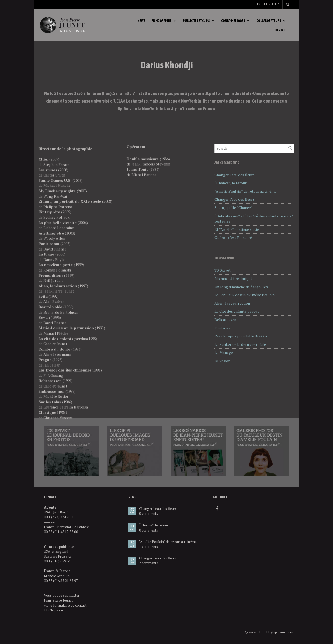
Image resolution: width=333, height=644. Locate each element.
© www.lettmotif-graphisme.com (269, 632)
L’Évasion (222, 361)
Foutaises (223, 328)
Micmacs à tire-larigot (233, 278)
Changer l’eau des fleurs (235, 175)
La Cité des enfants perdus (237, 311)
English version (268, 4)
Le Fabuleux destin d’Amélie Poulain (244, 295)
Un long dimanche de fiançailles (241, 287)
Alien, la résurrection (232, 303)
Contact (280, 30)
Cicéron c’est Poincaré (233, 237)
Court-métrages (233, 21)
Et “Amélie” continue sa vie (237, 229)
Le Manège (224, 352)
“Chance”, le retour (230, 183)
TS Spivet (223, 270)
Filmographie (161, 21)
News (141, 21)
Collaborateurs (269, 21)
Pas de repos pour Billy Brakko (241, 336)
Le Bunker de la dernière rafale (240, 344)
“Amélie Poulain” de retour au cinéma (245, 191)
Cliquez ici (56, 610)
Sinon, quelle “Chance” (233, 208)
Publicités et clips (196, 21)
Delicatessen (225, 320)
